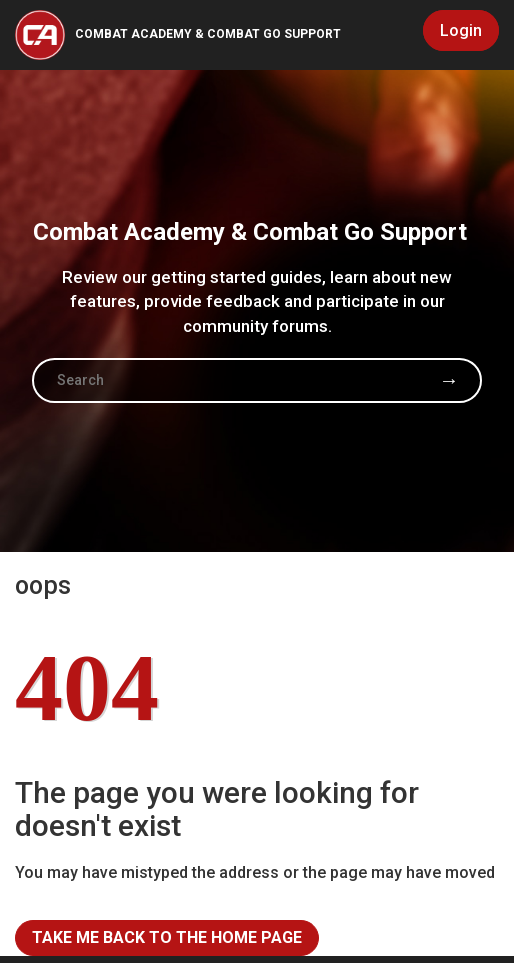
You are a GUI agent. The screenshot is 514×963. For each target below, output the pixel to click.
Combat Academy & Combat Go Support (208, 34)
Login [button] (461, 30)
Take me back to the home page (167, 937)
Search (449, 380)
